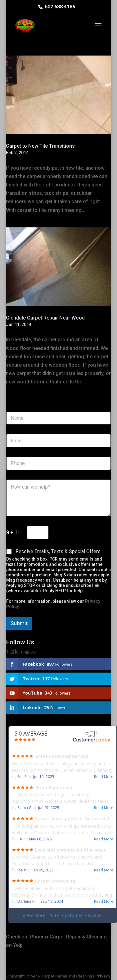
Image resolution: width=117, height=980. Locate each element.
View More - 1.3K (63, 915)
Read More (104, 777)
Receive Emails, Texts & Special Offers (58, 551)
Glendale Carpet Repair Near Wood (45, 318)
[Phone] (58, 463)
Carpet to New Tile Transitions (40, 146)
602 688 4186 (60, 7)
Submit (19, 623)
